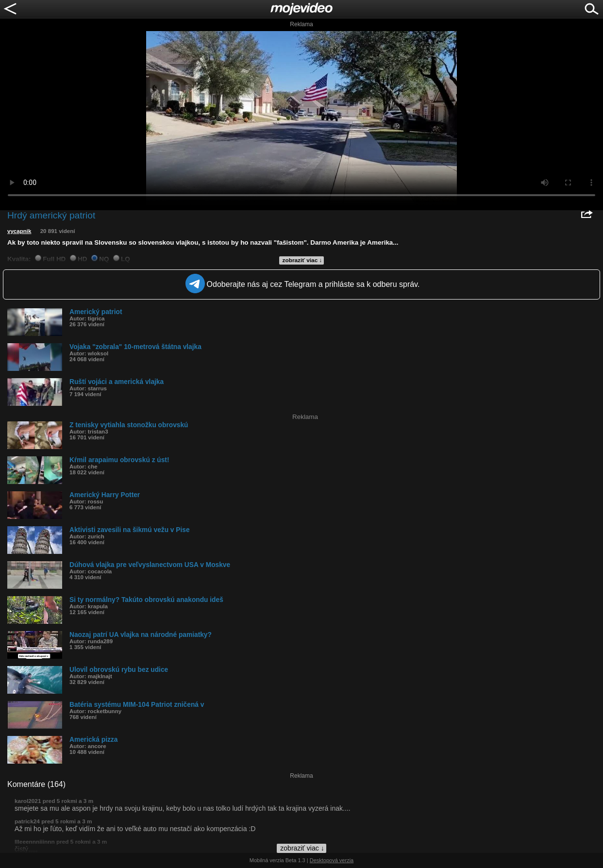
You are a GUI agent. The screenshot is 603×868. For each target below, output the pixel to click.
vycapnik (19, 231)
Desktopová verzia (332, 860)
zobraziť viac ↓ (302, 260)
